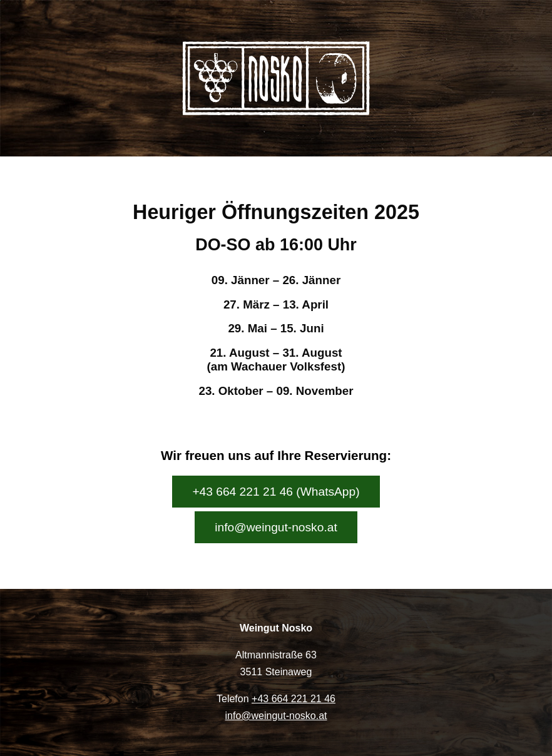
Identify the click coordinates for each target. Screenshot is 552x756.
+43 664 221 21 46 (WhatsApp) (276, 492)
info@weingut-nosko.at (276, 527)
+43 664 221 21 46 (294, 699)
